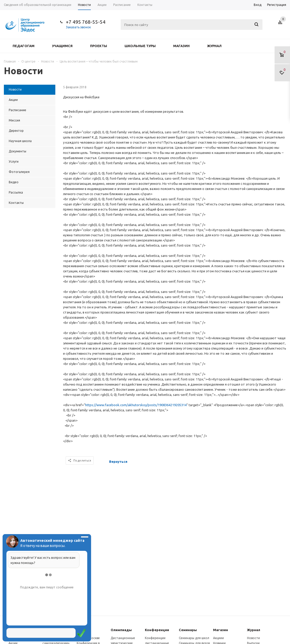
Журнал (214, 46)
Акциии (218, 638)
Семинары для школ (194, 638)
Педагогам (24, 46)
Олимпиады (121, 630)
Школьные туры (140, 46)
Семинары (188, 630)
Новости (253, 638)
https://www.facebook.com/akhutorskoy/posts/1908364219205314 (136, 405)
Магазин (181, 46)
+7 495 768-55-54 (86, 22)
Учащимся (62, 46)
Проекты (99, 46)
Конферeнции (157, 630)
